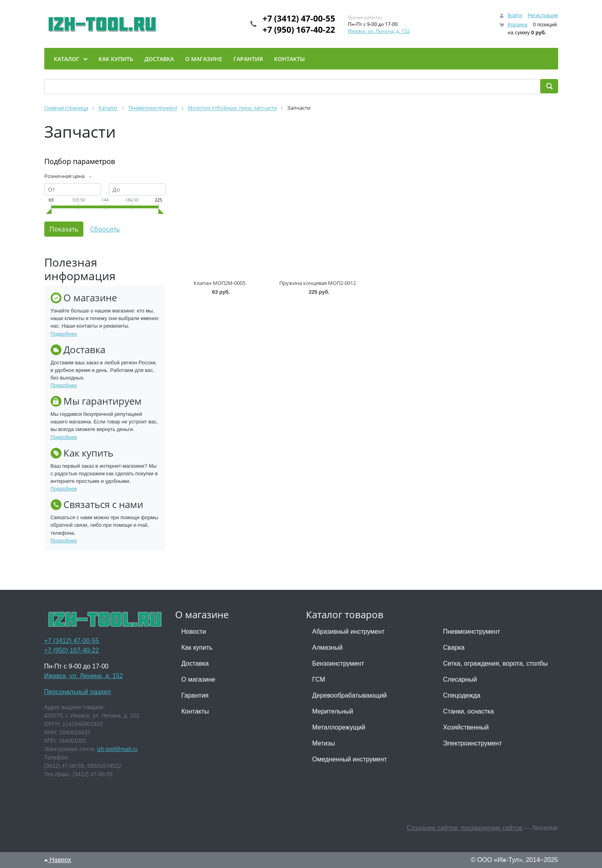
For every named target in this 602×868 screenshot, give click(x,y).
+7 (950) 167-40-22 (299, 30)
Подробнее (64, 334)
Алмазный (328, 648)
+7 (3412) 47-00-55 (299, 18)
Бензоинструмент (338, 663)
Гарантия (195, 695)
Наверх (58, 860)
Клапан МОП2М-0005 (219, 283)
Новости (194, 632)
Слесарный (460, 679)
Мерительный (333, 711)
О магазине (198, 679)
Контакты (195, 711)
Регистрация (543, 15)
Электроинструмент (473, 743)
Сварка (454, 648)
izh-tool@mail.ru (117, 749)
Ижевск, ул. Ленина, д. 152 (379, 31)
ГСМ (319, 679)
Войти (515, 15)
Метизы (324, 743)
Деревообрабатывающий (350, 695)
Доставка (195, 663)
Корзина (517, 25)
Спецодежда (462, 695)
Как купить (197, 648)
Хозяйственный (466, 727)
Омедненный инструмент (350, 759)
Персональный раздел (78, 692)
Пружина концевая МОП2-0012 (318, 283)
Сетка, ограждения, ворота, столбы (495, 663)
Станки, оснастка (469, 711)
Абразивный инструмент (349, 632)
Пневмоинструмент (472, 632)
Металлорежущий (339, 727)
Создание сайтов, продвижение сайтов (465, 828)
